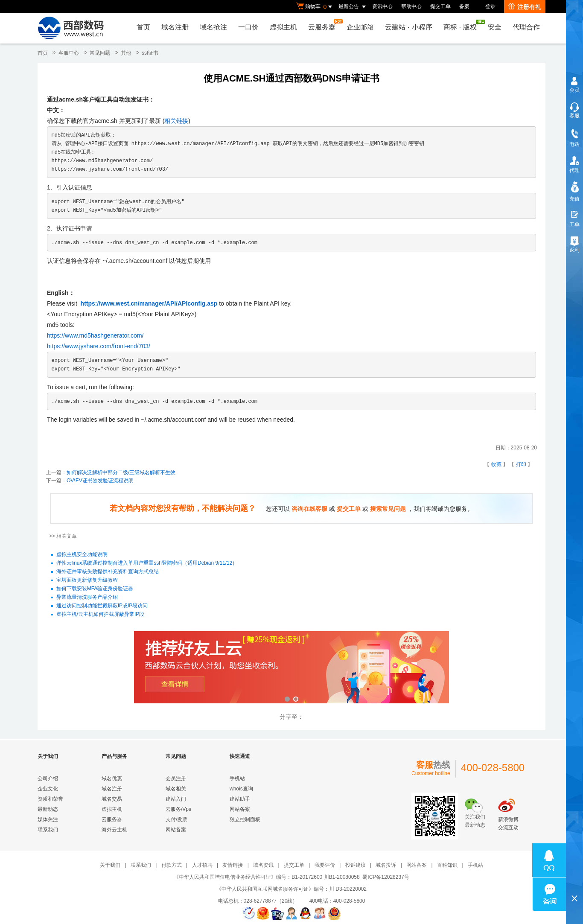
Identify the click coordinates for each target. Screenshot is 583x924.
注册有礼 (525, 7)
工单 (574, 224)
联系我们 (48, 830)
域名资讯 (263, 865)
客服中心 (69, 53)
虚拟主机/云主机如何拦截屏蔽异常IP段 (101, 615)
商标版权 (462, 25)
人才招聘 (202, 865)
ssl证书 (150, 53)
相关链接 (176, 121)
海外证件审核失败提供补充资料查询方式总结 (108, 572)
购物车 (315, 7)
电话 (574, 144)
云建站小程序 (408, 27)
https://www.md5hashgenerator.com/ (95, 335)
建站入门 (176, 799)
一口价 (248, 27)
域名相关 (176, 789)
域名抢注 (213, 27)
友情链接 (233, 865)
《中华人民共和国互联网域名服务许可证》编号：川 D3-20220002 (291, 889)
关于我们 (110, 865)
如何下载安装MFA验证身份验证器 (95, 589)
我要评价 (325, 865)
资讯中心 (382, 6)
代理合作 (526, 27)
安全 (495, 27)
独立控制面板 (245, 819)
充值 (574, 199)
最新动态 (48, 809)
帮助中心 (411, 6)
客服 (574, 116)
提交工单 (440, 6)
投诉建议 (356, 865)
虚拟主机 (283, 27)
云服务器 (324, 25)
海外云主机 (114, 830)
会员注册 (176, 778)
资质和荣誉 (50, 799)
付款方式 (172, 865)
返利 (574, 250)
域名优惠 (112, 778)
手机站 (237, 778)
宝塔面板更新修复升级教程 (87, 580)
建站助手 (240, 799)
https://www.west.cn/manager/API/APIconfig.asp (149, 303)
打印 (521, 464)
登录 (490, 6)
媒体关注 (48, 819)
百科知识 (447, 865)
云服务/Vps (178, 809)
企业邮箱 (360, 27)
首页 (143, 27)
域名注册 (175, 27)
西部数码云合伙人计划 (291, 668)
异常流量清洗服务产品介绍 (87, 598)
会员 (574, 90)
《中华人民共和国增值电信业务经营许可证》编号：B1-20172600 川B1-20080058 (267, 877)
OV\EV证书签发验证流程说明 (100, 481)
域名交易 (112, 799)
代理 (574, 170)
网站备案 (176, 830)
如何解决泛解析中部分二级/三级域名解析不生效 (121, 472)
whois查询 (241, 789)
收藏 (496, 464)
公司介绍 (48, 778)
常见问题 (100, 53)
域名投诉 (386, 865)
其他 (126, 53)
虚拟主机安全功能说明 (82, 555)
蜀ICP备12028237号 (386, 877)
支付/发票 (176, 819)
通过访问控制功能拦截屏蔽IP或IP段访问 (102, 606)
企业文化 (48, 789)
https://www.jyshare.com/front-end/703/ (99, 346)
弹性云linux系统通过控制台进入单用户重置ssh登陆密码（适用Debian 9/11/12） (147, 563)
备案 (464, 6)
